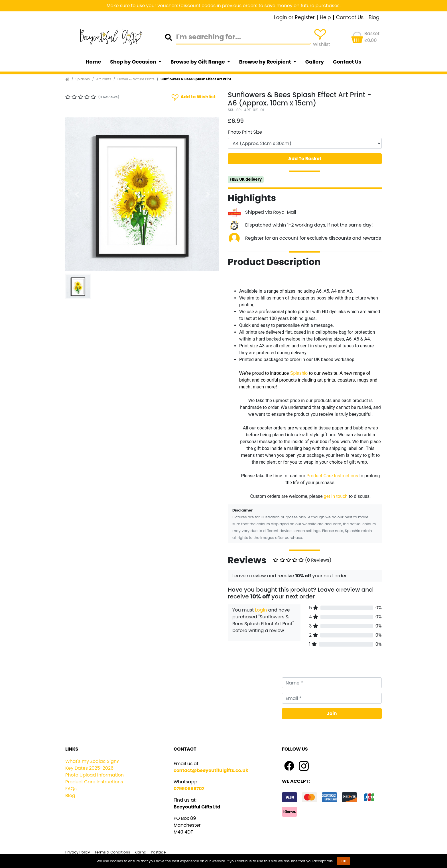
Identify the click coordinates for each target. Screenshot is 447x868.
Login (261, 610)
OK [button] (344, 861)
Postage (158, 852)
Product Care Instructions (332, 476)
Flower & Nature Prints (136, 79)
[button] (77, 194)
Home (94, 62)
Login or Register (294, 18)
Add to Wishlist (193, 97)
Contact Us (350, 18)
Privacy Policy (78, 852)
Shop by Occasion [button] (134, 62)
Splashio (83, 79)
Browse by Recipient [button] (266, 62)
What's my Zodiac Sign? (92, 761)
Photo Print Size (245, 132)
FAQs (71, 789)
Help (325, 18)
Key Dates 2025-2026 (89, 768)
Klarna (140, 852)
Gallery (315, 62)
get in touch (336, 496)
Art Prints (104, 79)
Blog (374, 18)
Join (332, 713)
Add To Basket (305, 159)
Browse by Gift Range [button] (198, 62)
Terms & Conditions (112, 852)
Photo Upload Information (95, 775)
